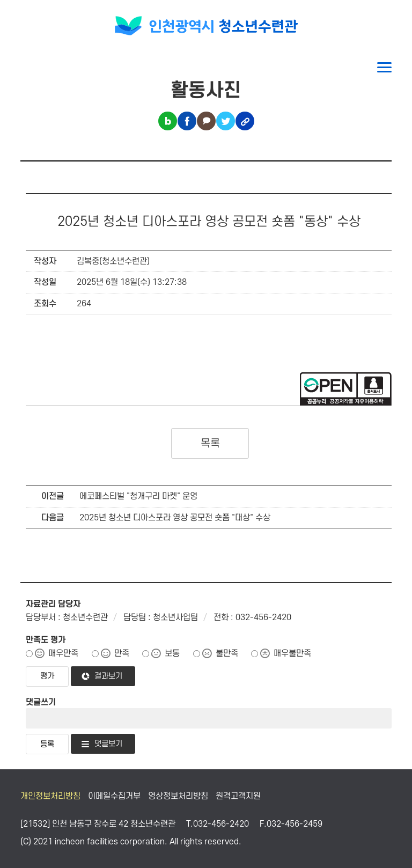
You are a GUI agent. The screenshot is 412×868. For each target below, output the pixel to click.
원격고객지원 (238, 796)
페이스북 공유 (187, 121)
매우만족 (63, 653)
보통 (172, 653)
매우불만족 (292, 653)
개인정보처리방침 (50, 796)
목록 (210, 444)
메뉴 (384, 67)
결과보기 (108, 676)
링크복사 (245, 121)
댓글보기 (108, 744)
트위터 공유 (226, 121)
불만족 (227, 653)
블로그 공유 (168, 121)
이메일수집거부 (114, 796)
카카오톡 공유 (206, 121)
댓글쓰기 (41, 702)
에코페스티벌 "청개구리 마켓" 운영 (138, 496)
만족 (122, 653)
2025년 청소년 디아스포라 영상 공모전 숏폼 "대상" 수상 (175, 518)
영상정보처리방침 (178, 796)
